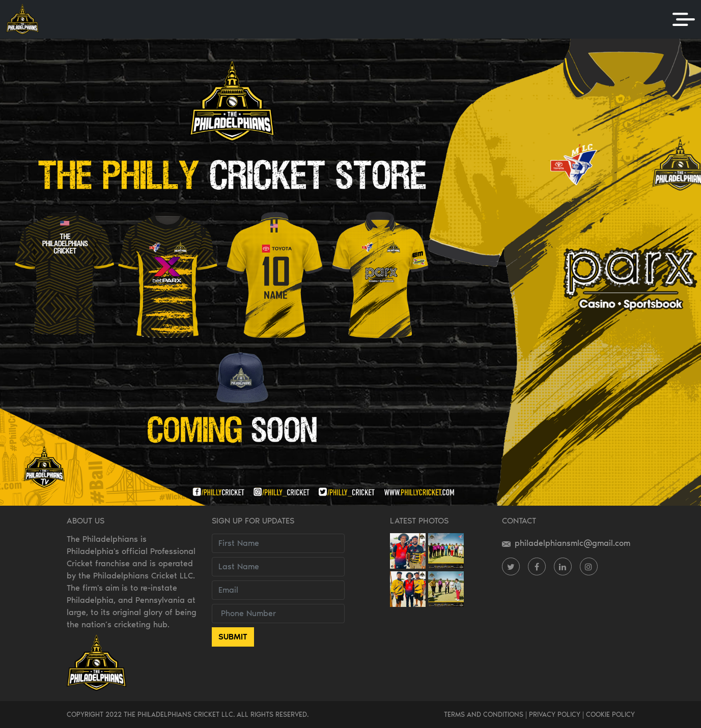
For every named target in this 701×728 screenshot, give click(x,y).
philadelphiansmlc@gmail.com (566, 543)
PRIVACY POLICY (555, 714)
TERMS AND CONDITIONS (484, 714)
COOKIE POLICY (610, 714)
